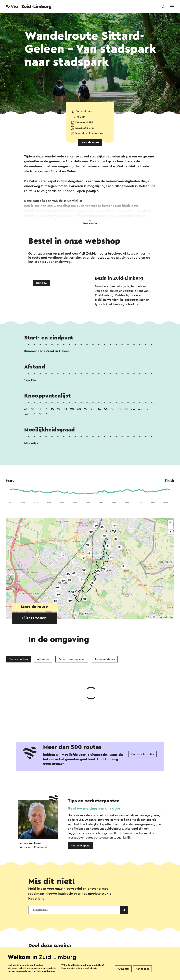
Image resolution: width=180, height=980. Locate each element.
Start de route (90, 142)
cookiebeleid (91, 968)
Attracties (43, 659)
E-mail (99, 909)
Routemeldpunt (80, 796)
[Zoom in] (170, 522)
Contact (34, 946)
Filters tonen (34, 618)
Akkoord (123, 969)
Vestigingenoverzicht (61, 946)
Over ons (88, 946)
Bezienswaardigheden (72, 659)
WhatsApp (38, 909)
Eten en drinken (18, 659)
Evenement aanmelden (116, 946)
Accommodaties (105, 659)
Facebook (63, 909)
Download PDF (84, 122)
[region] (90, 568)
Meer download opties (89, 133)
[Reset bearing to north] (170, 532)
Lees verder (90, 222)
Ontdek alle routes (142, 705)
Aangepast (142, 969)
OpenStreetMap (155, 617)
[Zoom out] (170, 527)
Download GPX (85, 128)
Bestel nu (42, 283)
